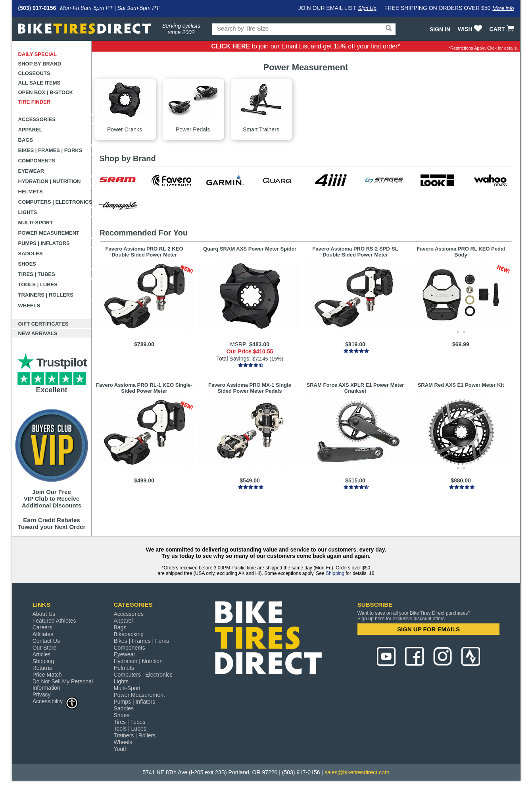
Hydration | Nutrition (50, 181)
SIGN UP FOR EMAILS (428, 629)
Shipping (335, 573)
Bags (26, 140)
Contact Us (46, 641)
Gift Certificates (43, 324)
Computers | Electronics (55, 202)
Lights (28, 212)
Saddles (31, 254)
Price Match (47, 675)
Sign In (440, 29)
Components (37, 161)
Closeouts (34, 73)
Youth (120, 749)
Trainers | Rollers (46, 295)
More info (503, 8)
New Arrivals (38, 333)
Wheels (29, 306)
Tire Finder (35, 102)
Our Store (45, 648)
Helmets (31, 192)
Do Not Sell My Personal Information (63, 685)
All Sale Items (39, 83)
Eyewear (31, 171)
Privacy (42, 694)
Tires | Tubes (37, 274)
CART (503, 29)
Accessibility (56, 701)
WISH (471, 29)
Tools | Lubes (38, 285)
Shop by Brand (40, 64)
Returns (42, 668)
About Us (44, 614)
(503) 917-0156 (37, 8)
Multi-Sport (36, 223)
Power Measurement (49, 233)
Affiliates (43, 634)
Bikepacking (129, 634)
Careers (42, 627)
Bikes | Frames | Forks (50, 150)
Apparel (30, 130)
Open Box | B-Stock (46, 92)
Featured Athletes (54, 621)
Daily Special (38, 54)
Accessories (37, 119)
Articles (42, 654)
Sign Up (367, 8)
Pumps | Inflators (44, 243)
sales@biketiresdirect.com (357, 772)
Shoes (27, 264)
